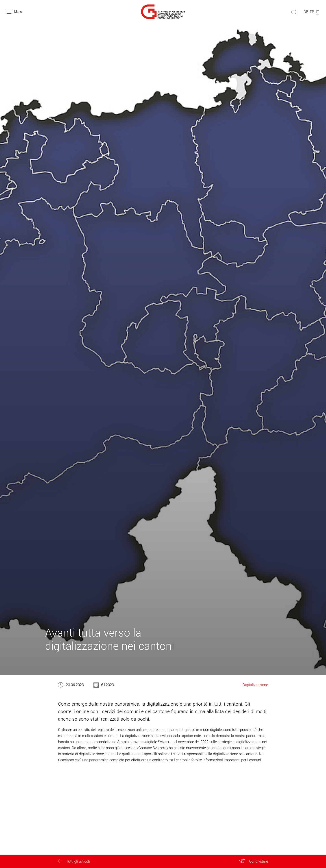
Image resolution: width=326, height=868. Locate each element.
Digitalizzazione (255, 685)
